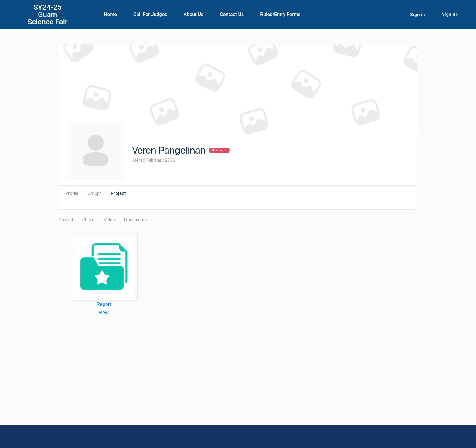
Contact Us (232, 14)
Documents (136, 220)
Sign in (418, 15)
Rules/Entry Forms (280, 14)
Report (104, 304)
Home (110, 14)
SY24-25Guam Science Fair (48, 15)
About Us (194, 14)
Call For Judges (150, 14)
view (104, 312)
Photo (88, 220)
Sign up (450, 14)
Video (109, 220)
